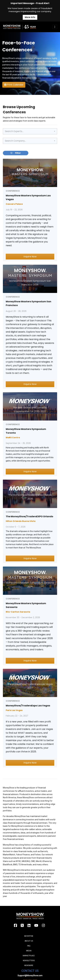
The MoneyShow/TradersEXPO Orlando (29, 516)
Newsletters (29, 961)
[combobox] (30, 131)
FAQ (29, 946)
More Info (30, 17)
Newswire (29, 965)
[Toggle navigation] (55, 27)
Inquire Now (30, 257)
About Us (29, 941)
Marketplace (29, 956)
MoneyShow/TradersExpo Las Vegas (28, 706)
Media (29, 951)
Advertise (29, 936)
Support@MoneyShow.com (30, 976)
